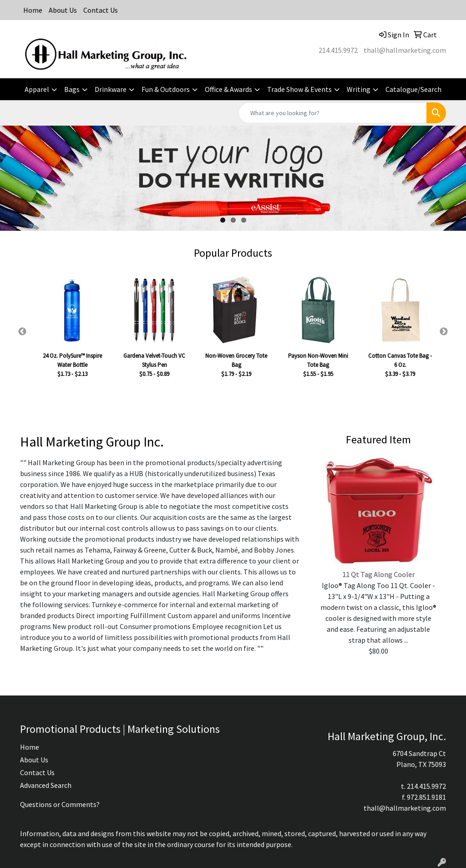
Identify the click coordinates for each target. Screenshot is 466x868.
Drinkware (111, 89)
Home (33, 10)
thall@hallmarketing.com (405, 50)
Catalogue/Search (413, 89)
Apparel (37, 89)
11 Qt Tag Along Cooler (378, 574)
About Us (63, 10)
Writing (359, 89)
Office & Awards (228, 89)
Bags (72, 89)
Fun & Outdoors (166, 89)
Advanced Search (46, 785)
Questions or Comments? (60, 804)
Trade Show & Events (299, 89)
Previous (22, 332)
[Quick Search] (333, 113)
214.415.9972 (338, 50)
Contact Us (101, 10)
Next (444, 332)
